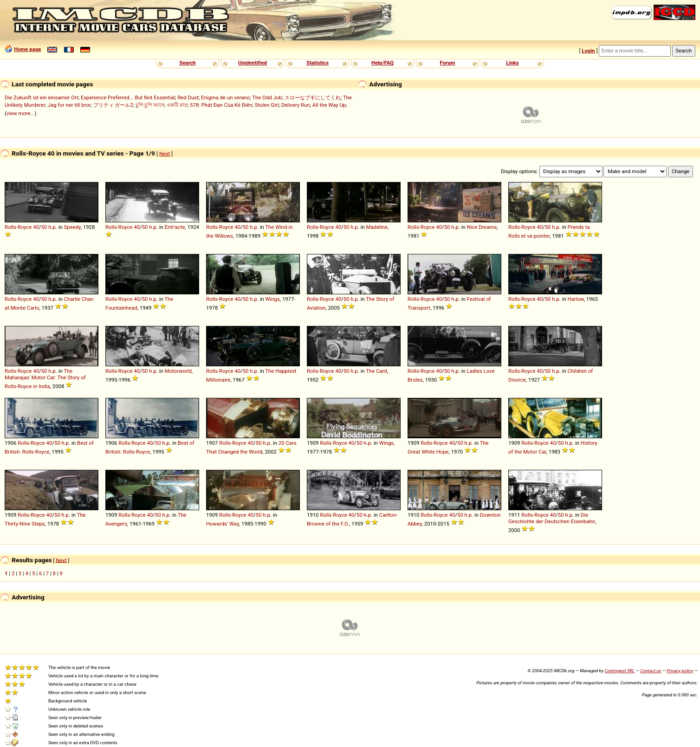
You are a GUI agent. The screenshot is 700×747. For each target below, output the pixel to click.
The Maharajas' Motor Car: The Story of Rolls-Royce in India (45, 379)
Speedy (72, 227)
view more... (21, 113)
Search (187, 63)
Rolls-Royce (18, 227)
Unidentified (253, 63)
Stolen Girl (267, 105)
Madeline (377, 227)
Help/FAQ (382, 63)
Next (165, 154)
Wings (273, 299)
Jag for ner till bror (69, 105)
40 (36, 227)
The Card (376, 371)
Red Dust (188, 97)
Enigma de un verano (225, 97)
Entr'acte (175, 227)
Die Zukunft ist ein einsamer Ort (42, 97)
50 (44, 227)
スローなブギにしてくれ (313, 97)
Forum (448, 63)
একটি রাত (177, 105)
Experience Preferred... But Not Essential (128, 97)
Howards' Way (223, 524)
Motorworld (178, 371)
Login (588, 51)
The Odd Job (267, 97)
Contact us (651, 671)
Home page (27, 49)
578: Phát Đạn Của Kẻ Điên (221, 105)
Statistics (318, 63)
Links (512, 63)
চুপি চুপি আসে (150, 105)
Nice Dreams (482, 227)
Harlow (576, 299)
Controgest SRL (619, 671)
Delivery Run (296, 105)
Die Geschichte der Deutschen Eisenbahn (552, 518)
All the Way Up (329, 105)
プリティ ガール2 (113, 105)
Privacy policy (680, 671)
